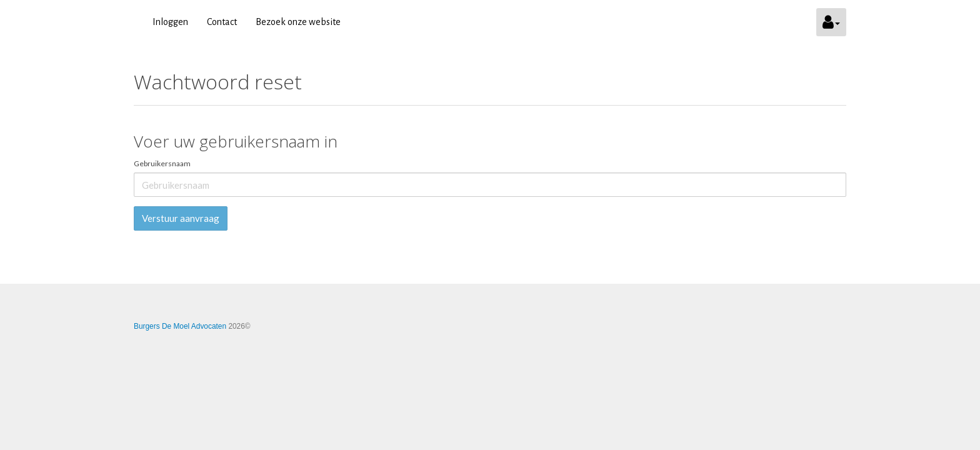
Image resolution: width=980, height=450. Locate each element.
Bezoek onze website (298, 22)
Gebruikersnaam (162, 163)
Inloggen (170, 22)
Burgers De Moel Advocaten (180, 326)
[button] (831, 22)
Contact (222, 22)
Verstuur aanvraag (181, 218)
